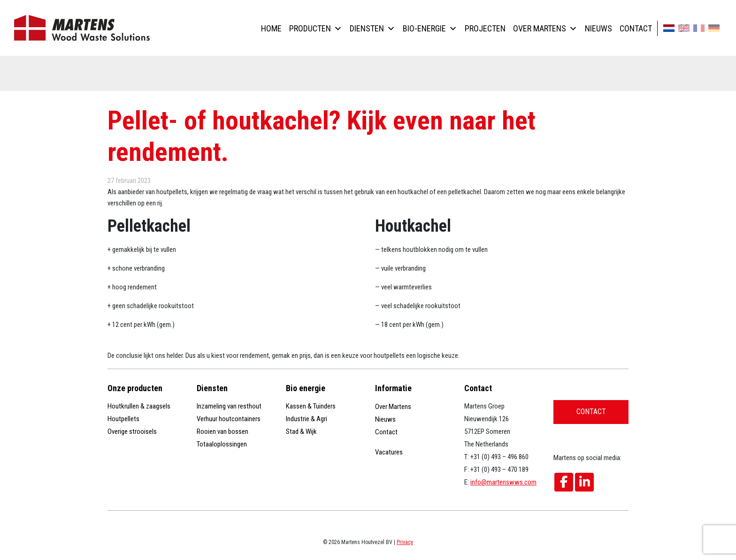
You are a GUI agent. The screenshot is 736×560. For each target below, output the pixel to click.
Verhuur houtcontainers (229, 419)
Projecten (485, 28)
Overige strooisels (132, 431)
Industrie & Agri (307, 419)
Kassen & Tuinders (311, 406)
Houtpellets (123, 419)
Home (271, 28)
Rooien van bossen (222, 431)
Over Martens (545, 28)
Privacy (405, 542)
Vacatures (389, 452)
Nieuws (598, 28)
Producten (316, 28)
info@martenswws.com (503, 482)
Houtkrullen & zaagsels (139, 406)
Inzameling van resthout (229, 406)
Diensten (372, 28)
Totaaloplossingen (222, 444)
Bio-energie (430, 28)
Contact (636, 28)
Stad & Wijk (301, 431)
